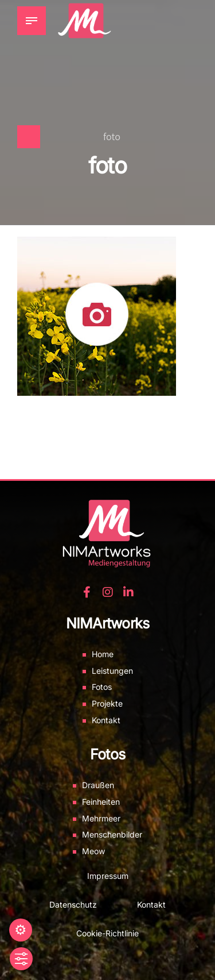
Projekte (107, 703)
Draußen (98, 785)
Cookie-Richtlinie (107, 933)
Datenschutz (73, 904)
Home (103, 654)
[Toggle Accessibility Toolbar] (21, 959)
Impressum (108, 876)
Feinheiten (101, 802)
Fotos (102, 687)
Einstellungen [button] (21, 930)
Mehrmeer (101, 818)
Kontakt (106, 720)
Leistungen (112, 671)
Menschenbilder (112, 834)
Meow (93, 851)
